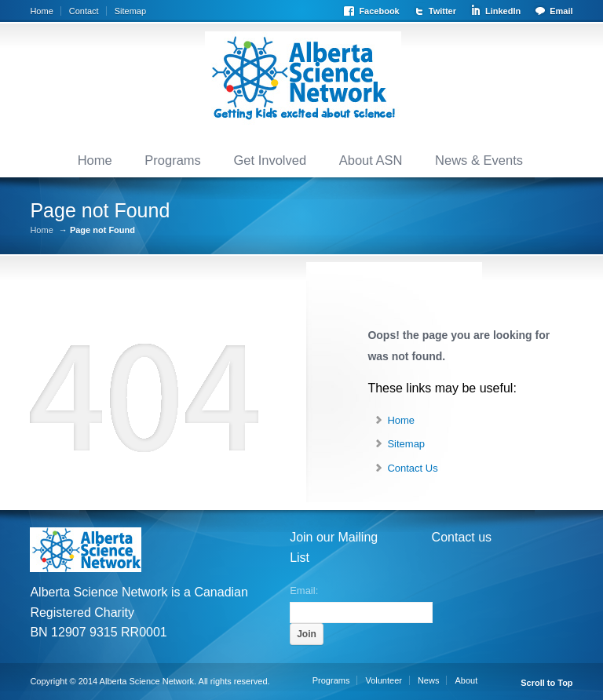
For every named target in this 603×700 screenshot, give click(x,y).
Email (561, 11)
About (466, 680)
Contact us (462, 537)
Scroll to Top (546, 683)
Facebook (379, 11)
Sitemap (130, 11)
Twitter (442, 11)
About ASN (371, 160)
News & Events (479, 160)
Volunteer (383, 680)
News (429, 680)
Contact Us (412, 468)
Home (41, 11)
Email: (304, 590)
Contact (84, 11)
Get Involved (270, 160)
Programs (173, 160)
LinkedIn (503, 11)
